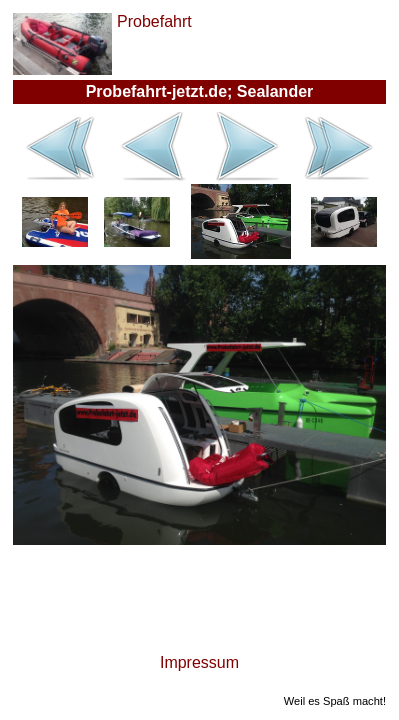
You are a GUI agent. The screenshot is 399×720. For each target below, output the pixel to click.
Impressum (199, 662)
